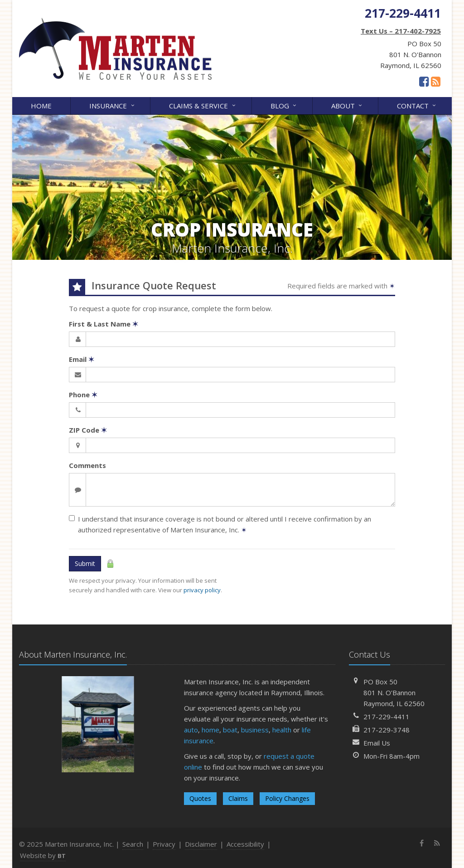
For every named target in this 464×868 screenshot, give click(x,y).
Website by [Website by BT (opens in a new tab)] (43, 855)
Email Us (377, 743)
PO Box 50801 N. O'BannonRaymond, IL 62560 (394, 692)
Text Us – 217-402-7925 (401, 31)
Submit (85, 563)
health (282, 730)
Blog (284, 105)
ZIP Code (88, 430)
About (347, 105)
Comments (87, 465)
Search (133, 844)
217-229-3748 (387, 730)
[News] (436, 81)
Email (82, 359)
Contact (417, 105)
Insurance (112, 105)
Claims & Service (203, 105)
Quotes (200, 798)
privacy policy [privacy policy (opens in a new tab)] (202, 590)
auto (191, 730)
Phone (83, 395)
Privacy (164, 844)
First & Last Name (104, 324)
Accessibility (245, 844)
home (210, 730)
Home (41, 106)
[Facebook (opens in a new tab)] (424, 81)
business (255, 730)
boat (230, 730)
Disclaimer (201, 844)
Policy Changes (287, 798)
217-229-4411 (387, 717)
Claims (238, 798)
